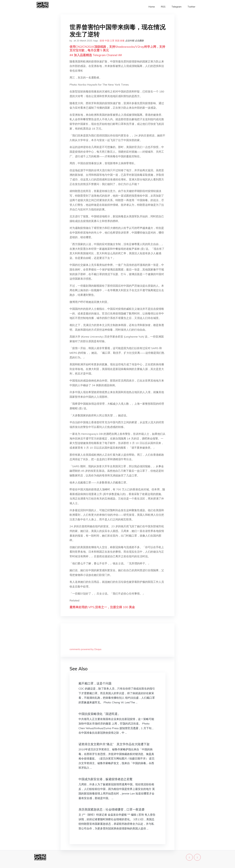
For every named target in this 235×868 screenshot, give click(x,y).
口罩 (112, 41)
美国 (117, 41)
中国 (107, 41)
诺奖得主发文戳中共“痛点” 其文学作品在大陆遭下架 (114, 744)
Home (152, 7)
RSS (163, 7)
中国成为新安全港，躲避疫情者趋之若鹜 (106, 779)
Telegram (176, 7)
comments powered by (86, 649)
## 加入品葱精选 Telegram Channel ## (96, 55)
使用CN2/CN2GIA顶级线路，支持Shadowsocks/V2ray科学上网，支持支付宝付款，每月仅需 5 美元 (117, 48)
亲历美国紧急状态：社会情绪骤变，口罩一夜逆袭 (112, 809)
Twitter (191, 7)
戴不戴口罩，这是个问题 (95, 683)
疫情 (102, 41)
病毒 (122, 41)
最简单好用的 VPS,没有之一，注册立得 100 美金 (102, 607)
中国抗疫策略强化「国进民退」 (100, 714)
